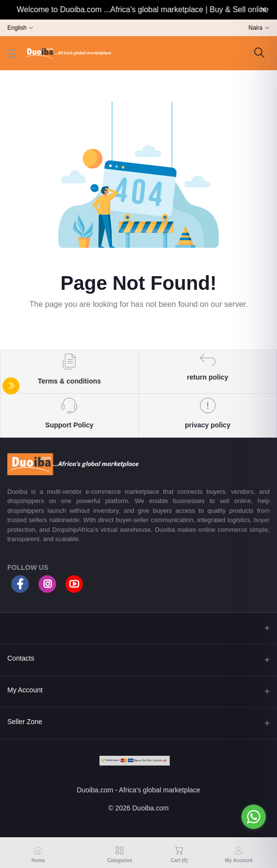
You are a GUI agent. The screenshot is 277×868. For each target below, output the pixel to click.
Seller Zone (25, 722)
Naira (256, 28)
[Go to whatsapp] (254, 817)
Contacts (21, 658)
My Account (25, 690)
